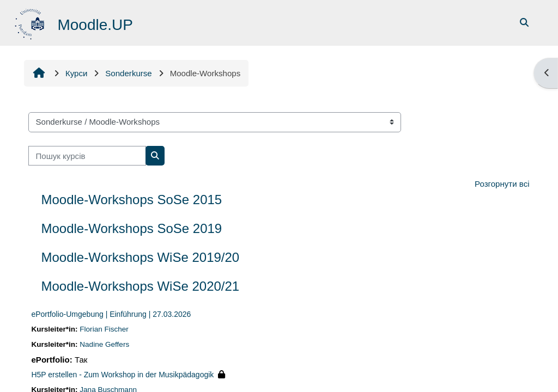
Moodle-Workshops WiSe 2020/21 (141, 286)
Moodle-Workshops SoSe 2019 (132, 228)
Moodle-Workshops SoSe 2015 (132, 200)
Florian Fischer (105, 329)
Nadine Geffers (105, 344)
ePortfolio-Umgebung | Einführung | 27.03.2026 (111, 314)
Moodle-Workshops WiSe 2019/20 (141, 257)
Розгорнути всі (502, 184)
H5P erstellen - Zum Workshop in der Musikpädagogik (123, 375)
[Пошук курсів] (88, 156)
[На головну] (31, 22)
